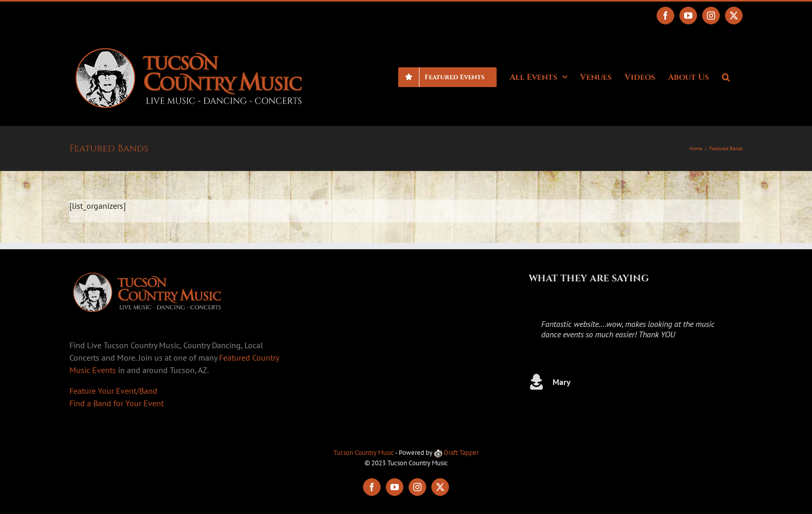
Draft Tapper (456, 453)
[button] (726, 76)
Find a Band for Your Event (117, 403)
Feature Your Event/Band (113, 391)
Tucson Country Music (364, 453)
